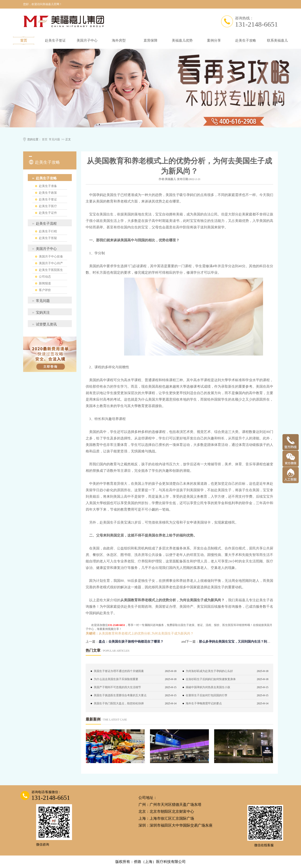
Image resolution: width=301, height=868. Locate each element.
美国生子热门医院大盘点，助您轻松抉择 (119, 703)
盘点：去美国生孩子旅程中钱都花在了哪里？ (131, 642)
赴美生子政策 (48, 193)
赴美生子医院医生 (51, 270)
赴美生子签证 (55, 40)
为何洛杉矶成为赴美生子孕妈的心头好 (209, 671)
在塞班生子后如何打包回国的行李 (207, 695)
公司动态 (45, 277)
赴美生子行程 (48, 231)
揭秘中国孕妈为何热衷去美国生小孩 (208, 687)
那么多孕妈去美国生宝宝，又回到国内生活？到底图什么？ (241, 642)
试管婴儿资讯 (46, 324)
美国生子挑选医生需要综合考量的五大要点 (120, 695)
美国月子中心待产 (51, 263)
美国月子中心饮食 (51, 256)
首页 (24, 40)
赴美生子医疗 (48, 206)
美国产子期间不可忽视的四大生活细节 (117, 687)
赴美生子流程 (46, 224)
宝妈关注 (43, 313)
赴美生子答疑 (48, 238)
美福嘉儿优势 (182, 40)
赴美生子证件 (48, 213)
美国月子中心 (87, 40)
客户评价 (45, 290)
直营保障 (150, 40)
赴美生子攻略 (246, 40)
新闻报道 (45, 283)
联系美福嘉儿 (277, 40)
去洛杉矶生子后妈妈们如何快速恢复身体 (211, 679)
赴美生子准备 (48, 186)
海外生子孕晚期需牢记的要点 (204, 703)
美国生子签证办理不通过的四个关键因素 (119, 671)
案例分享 (214, 40)
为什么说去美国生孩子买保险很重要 (116, 679)
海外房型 (119, 40)
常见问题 (54, 139)
